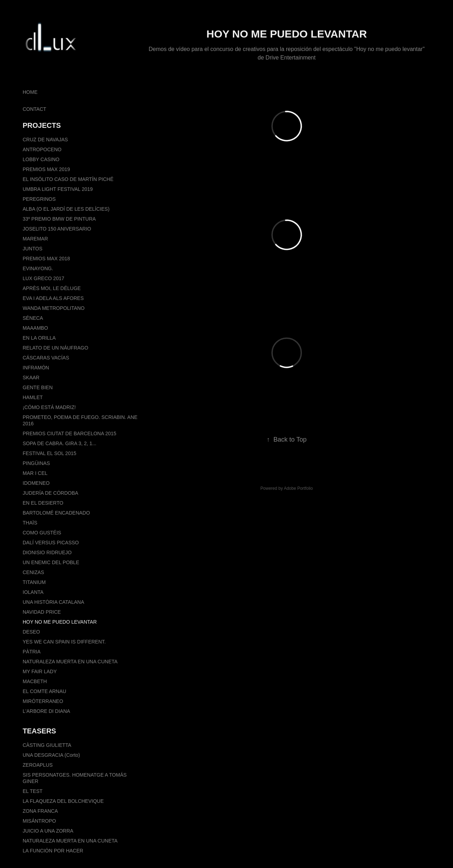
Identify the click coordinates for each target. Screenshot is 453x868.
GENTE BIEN (38, 387)
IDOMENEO (36, 483)
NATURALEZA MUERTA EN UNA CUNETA (70, 662)
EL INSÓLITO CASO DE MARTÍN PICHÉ (68, 179)
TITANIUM (34, 582)
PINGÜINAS (36, 463)
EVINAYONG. (38, 268)
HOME (30, 92)
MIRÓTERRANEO (43, 701)
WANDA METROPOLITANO (54, 308)
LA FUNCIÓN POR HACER (53, 851)
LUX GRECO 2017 (44, 278)
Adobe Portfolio (298, 488)
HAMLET (33, 397)
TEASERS (39, 731)
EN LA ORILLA (39, 338)
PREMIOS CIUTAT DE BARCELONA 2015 (70, 433)
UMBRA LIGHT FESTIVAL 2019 (58, 189)
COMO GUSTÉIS (42, 533)
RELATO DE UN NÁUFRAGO (55, 348)
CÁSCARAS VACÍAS (46, 358)
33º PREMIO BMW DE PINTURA (59, 219)
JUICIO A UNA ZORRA (48, 831)
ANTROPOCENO (42, 149)
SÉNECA (33, 318)
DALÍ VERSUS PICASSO (51, 543)
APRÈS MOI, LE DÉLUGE (52, 288)
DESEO (31, 632)
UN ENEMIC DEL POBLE (51, 562)
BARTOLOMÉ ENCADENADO (56, 513)
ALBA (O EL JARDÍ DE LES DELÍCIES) (66, 209)
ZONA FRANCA (40, 811)
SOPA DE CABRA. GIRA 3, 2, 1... (59, 443)
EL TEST (33, 791)
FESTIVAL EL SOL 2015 (49, 453)
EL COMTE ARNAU (44, 691)
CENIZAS (33, 572)
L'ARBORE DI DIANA (46, 711)
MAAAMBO (35, 328)
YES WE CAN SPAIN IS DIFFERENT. (64, 642)
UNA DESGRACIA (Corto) (51, 755)
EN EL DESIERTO (43, 503)
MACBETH (35, 681)
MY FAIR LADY (40, 671)
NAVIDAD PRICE (42, 612)
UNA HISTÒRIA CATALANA (53, 602)
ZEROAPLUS (38, 765)
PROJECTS (42, 125)
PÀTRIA (32, 652)
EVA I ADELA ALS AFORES (53, 298)
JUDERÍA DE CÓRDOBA (50, 493)
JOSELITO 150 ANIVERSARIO (57, 229)
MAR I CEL (35, 473)
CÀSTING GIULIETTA (47, 745)
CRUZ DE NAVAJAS (45, 140)
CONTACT (35, 109)
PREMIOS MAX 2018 (46, 259)
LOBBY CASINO (41, 159)
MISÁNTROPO (39, 821)
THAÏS (30, 523)
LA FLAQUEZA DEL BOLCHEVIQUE (63, 801)
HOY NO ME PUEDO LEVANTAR (60, 622)
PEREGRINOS (39, 199)
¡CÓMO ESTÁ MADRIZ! (49, 407)
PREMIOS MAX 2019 (46, 169)
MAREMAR (35, 239)
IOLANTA (33, 592)
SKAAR (31, 378)
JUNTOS (33, 249)
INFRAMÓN (36, 368)
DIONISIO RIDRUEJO (47, 552)
